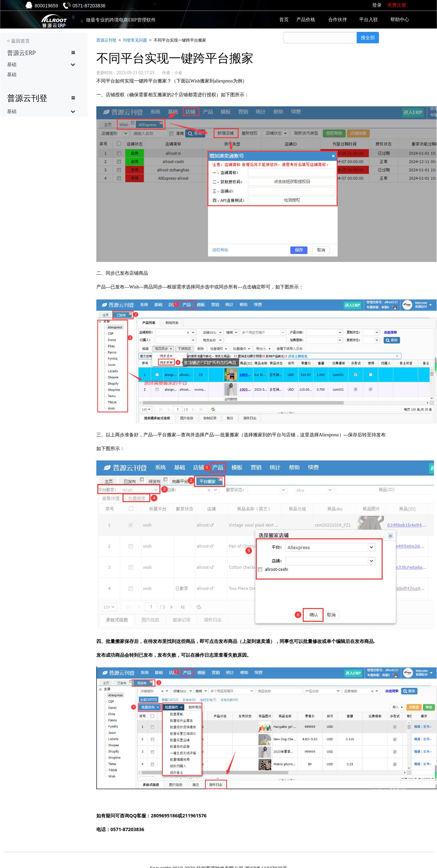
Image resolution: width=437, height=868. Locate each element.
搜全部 (368, 37)
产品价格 (306, 20)
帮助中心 (400, 20)
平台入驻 (369, 20)
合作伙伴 (338, 20)
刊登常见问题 (135, 40)
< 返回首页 (18, 41)
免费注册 (397, 5)
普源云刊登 (106, 40)
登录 (377, 5)
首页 (284, 20)
